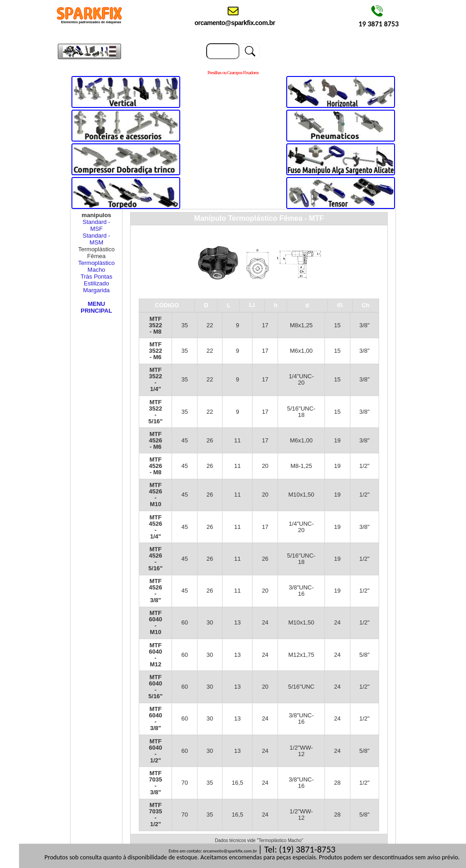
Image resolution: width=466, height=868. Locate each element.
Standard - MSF (97, 225)
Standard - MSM (97, 239)
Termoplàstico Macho (96, 266)
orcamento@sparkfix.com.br (230, 851)
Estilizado (96, 283)
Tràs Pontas (96, 277)
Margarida (97, 290)
